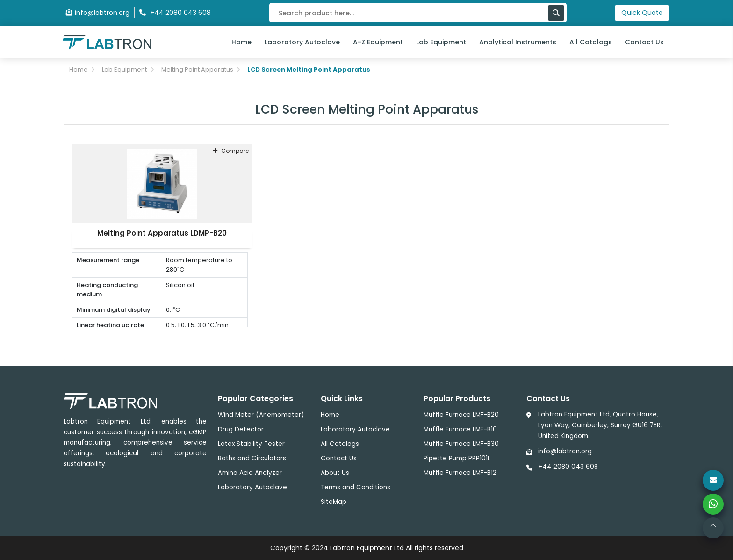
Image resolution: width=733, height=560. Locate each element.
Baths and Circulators (252, 458)
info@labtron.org (98, 13)
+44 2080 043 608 (568, 467)
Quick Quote (642, 13)
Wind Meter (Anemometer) (261, 415)
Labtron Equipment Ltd (367, 548)
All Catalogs (591, 42)
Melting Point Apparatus (197, 69)
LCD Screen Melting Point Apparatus (309, 69)
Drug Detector (241, 429)
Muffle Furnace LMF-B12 (460, 473)
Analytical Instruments (518, 42)
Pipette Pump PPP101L (457, 458)
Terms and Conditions (356, 487)
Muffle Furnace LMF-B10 (460, 429)
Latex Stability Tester (251, 444)
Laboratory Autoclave (302, 42)
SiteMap (334, 502)
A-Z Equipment (378, 42)
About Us (335, 473)
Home (241, 42)
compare (231, 151)
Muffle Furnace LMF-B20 (461, 415)
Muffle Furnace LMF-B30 (461, 444)
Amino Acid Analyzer (250, 473)
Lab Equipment (441, 42)
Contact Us (644, 42)
